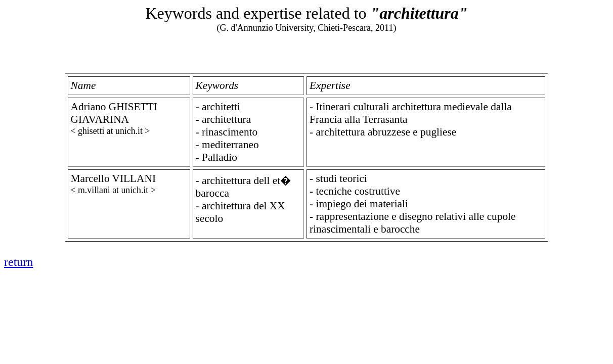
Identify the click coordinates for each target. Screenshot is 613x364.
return (18, 262)
